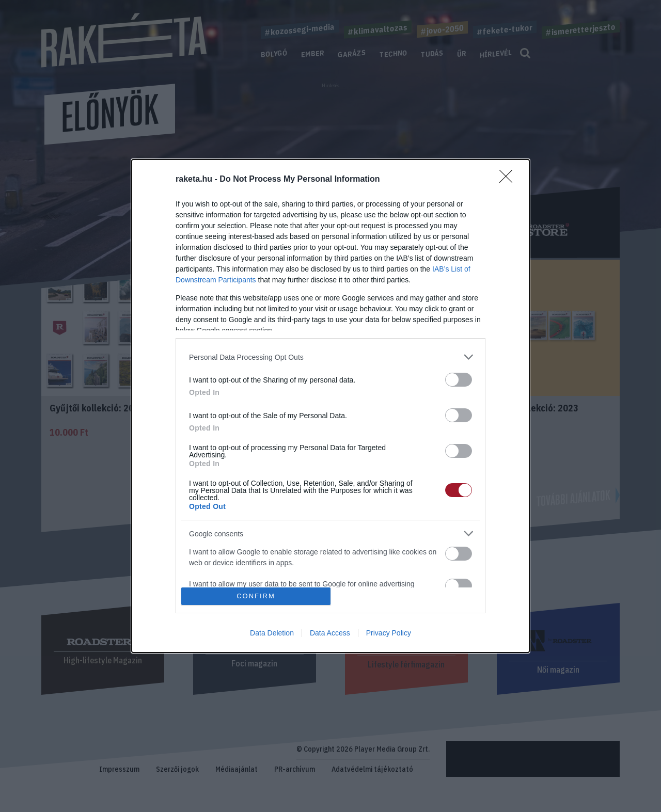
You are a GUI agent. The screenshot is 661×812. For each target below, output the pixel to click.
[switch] (459, 380)
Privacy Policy (389, 633)
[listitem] (330, 357)
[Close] (509, 180)
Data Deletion (272, 633)
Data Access (330, 633)
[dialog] (330, 406)
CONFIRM (256, 595)
